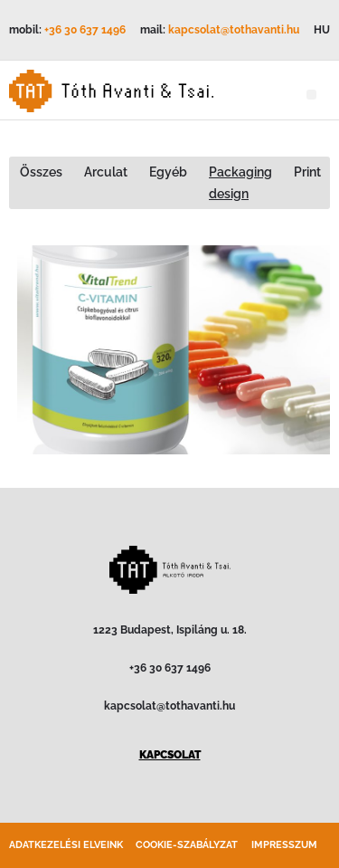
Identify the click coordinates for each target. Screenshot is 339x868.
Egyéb (168, 172)
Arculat (106, 172)
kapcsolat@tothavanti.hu (234, 30)
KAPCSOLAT (170, 755)
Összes (41, 172)
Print (307, 172)
